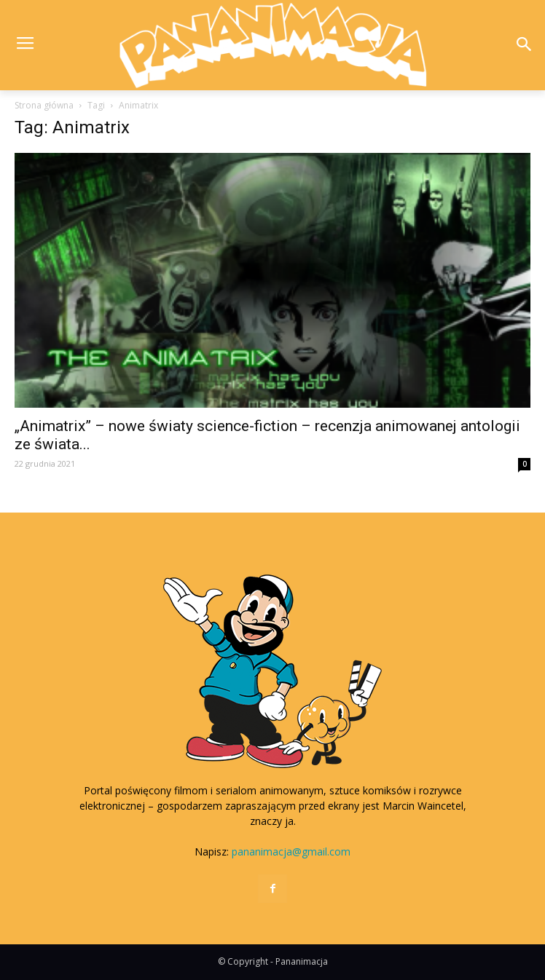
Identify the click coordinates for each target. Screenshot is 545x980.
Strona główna (44, 105)
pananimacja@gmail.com (291, 851)
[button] (524, 46)
